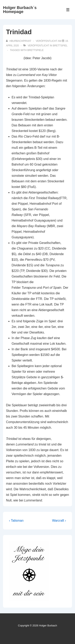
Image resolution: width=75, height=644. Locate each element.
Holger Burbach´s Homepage (20, 10)
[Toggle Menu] (68, 10)
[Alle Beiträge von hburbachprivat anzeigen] (19, 41)
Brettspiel (60, 46)
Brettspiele (35, 50)
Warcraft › (59, 521)
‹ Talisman (16, 521)
